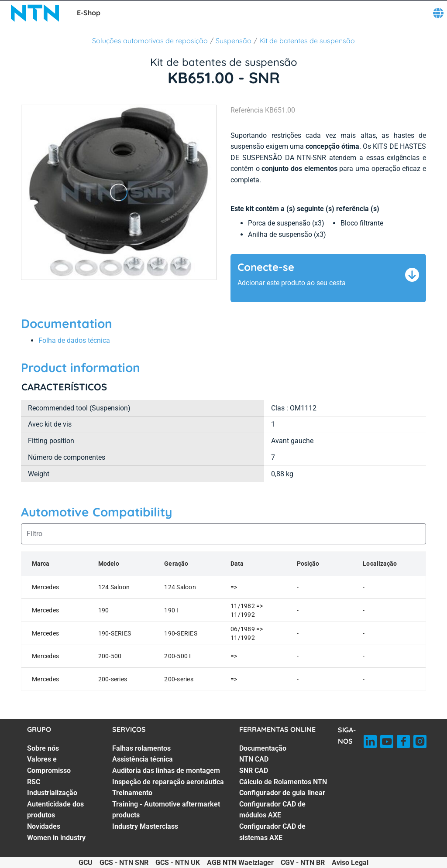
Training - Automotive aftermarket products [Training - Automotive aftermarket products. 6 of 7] (166, 810)
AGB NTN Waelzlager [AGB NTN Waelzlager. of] (240, 863)
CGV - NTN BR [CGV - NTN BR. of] (303, 863)
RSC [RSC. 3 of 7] (34, 782)
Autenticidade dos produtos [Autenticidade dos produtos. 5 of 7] (55, 810)
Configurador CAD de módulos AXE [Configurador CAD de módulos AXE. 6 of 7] (272, 810)
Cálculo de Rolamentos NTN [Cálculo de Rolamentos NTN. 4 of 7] (283, 782)
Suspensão (234, 41)
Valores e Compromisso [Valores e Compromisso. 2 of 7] (49, 765)
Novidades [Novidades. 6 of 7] (44, 826)
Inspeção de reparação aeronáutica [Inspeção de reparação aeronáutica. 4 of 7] (168, 782)
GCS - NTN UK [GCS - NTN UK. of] (178, 863)
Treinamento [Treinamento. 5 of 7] (132, 793)
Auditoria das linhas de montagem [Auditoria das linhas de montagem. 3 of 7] (166, 771)
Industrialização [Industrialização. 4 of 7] (52, 793)
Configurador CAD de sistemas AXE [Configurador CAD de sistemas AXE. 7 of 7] (272, 832)
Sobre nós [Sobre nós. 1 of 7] (43, 748)
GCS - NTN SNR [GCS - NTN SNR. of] (124, 863)
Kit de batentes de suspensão (307, 41)
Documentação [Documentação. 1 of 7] (263, 748)
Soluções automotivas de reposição (150, 41)
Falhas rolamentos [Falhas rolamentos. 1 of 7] (141, 748)
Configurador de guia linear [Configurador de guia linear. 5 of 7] (282, 793)
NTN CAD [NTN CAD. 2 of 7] (254, 759)
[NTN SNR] (35, 13)
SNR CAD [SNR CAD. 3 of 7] (254, 771)
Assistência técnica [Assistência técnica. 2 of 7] (143, 759)
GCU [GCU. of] (86, 863)
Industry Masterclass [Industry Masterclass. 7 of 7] (145, 826)
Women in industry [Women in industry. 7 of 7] (56, 838)
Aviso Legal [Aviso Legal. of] (350, 863)
